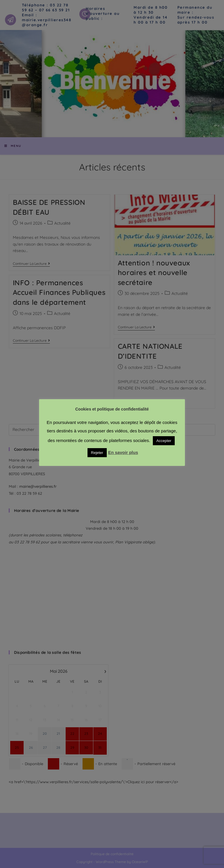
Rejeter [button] (97, 453)
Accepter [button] (164, 441)
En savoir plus (123, 452)
